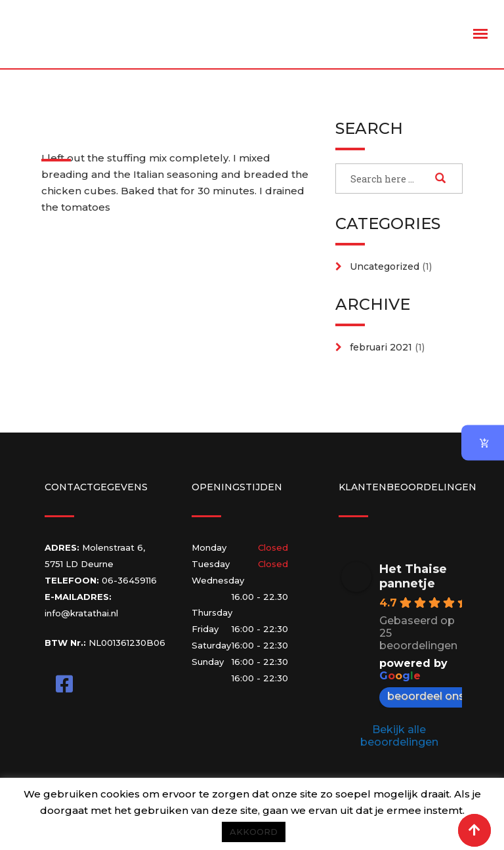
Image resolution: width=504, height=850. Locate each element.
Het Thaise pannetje (413, 576)
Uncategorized (385, 266)
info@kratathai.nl (81, 613)
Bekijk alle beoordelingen (399, 736)
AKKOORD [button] (254, 832)
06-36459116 (129, 580)
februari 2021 (381, 347)
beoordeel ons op (441, 696)
